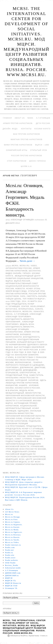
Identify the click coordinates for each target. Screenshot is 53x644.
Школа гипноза (38, 161)
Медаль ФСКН (26, 390)
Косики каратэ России (27, 388)
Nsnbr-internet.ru (13, 545)
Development (38, 306)
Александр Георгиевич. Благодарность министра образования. (20, 319)
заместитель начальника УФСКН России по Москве (25, 378)
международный (15, 393)
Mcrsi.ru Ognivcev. (14, 532)
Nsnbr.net (9, 550)
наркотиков (12, 406)
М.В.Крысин (12, 390)
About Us (20, 118)
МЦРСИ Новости (13, 583)
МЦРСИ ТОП (11, 586)
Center (25, 306)
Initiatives (11, 309)
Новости (20, 289)
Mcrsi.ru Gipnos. (13, 522)
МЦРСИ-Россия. (22, 281)
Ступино (27, 439)
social (9, 314)
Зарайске (33, 380)
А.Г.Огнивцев (43, 118)
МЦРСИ (9, 281)
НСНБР (29, 289)
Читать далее (27, 261)
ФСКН (22, 459)
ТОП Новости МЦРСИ (34, 299)
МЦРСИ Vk (10, 581)
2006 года (15, 301)
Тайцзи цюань (13, 299)
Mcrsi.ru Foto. (12, 519)
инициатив (12, 385)
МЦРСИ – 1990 (42, 145)
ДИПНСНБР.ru (12, 575)
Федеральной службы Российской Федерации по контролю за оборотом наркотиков (26, 454)
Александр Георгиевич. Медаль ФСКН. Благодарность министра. (20, 324)
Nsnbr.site (10, 555)
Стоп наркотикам (17, 161)
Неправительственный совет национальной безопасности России (22, 286)
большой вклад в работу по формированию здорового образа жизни (26, 345)
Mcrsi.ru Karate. (13, 527)
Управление (37, 446)
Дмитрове (40, 368)
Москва (37, 401)
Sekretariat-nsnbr (13, 568)
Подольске (35, 421)
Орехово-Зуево (14, 418)
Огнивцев (11, 411)
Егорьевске (12, 373)
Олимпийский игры (17, 150)
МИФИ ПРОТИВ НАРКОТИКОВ (18, 145)
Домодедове (30, 370)
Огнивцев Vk (11, 588)
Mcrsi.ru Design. (13, 517)
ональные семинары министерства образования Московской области (25, 413)
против (40, 434)
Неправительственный (18, 408)
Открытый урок (39, 150)
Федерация (12, 459)
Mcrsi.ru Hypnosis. (14, 525)
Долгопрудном (14, 370)
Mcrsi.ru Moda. (12, 530)
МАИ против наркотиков (26, 134)
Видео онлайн (13, 273)
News (30, 118)
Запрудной (21, 380)
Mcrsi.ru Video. (12, 542)
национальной (28, 406)
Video (34, 266)
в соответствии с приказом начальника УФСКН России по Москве (26, 360)
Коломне (34, 385)
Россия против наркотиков (27, 156)
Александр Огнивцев (22, 220)
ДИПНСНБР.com (13, 573)
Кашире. (23, 385)
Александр (35, 314)
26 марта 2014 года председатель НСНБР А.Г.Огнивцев (24, 304)
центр (29, 459)
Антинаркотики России (19, 268)
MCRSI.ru (27, 312)
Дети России (43, 123)
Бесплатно (35, 271)
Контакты (26, 129)
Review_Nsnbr (12, 565)
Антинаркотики (14, 332)
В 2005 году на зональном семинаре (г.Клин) (25, 355)
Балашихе (26, 334)
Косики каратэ (42, 129)
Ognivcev (39, 312)
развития (11, 436)
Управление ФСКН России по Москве (26, 449)
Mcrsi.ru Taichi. (12, 540)
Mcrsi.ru (25, 266)
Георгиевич (12, 368)
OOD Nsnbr (10, 563)
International (26, 309)
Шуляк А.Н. (26, 166)
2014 (24, 301)
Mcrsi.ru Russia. (13, 537)
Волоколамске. (24, 362)
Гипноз (27, 273)
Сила (23, 296)
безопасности (14, 337)
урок (8, 452)
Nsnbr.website (12, 560)
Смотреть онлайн (37, 296)
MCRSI (15, 266)
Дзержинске (27, 368)
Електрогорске (28, 373)
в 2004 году (18, 352)
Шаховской (40, 459)
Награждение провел (26, 403)
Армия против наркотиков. (18, 123)
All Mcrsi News (12, 512)
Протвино (29, 434)
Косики (10, 388)
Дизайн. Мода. (10, 129)
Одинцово (23, 411)
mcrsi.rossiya (13, 312)
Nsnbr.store (10, 558)
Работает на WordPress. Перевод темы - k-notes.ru (29, 636)
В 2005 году (31, 352)
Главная (7, 118)
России (21, 436)
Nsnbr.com (10, 547)
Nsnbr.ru (9, 553)
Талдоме (38, 439)
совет (18, 439)
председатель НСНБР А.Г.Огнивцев (25, 429)
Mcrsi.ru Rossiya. (13, 535)
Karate (39, 309)
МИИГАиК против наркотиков (27, 139)
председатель (34, 426)
